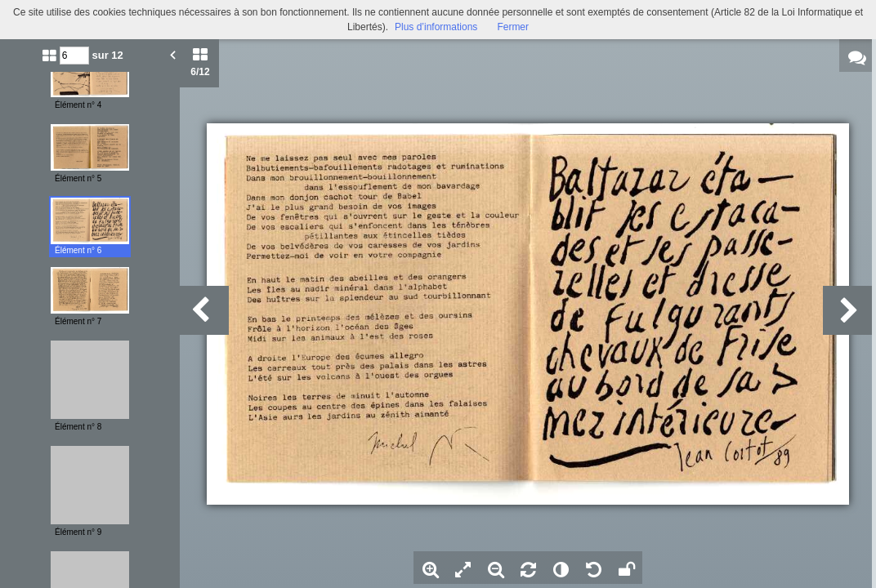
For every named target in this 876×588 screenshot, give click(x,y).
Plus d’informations (436, 27)
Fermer (513, 27)
